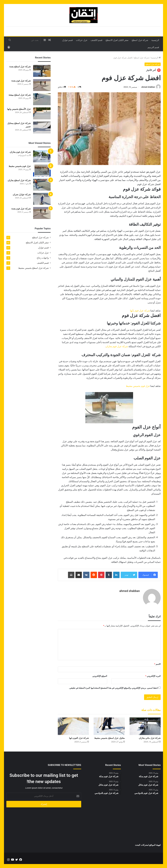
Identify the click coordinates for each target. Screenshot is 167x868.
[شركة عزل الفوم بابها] (73, 726)
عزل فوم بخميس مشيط (138, 386)
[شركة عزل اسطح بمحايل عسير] (42, 128)
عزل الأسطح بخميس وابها (19, 109)
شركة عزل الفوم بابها (79, 738)
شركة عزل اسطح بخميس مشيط (34, 268)
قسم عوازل (67, 40)
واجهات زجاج (43, 258)
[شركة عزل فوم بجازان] (42, 156)
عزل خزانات (82, 40)
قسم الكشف (96, 40)
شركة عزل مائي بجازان (150, 738)
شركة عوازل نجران (22, 194)
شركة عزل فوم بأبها (140, 311)
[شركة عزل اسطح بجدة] (42, 71)
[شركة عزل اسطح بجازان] (42, 185)
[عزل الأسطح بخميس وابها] (42, 113)
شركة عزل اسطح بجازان (19, 180)
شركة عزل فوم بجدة (21, 81)
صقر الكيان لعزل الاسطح (117, 40)
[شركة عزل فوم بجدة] (42, 85)
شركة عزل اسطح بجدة (20, 67)
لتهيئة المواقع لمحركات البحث (148, 845)
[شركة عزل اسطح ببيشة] (42, 99)
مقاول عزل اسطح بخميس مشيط (110, 738)
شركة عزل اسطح (140, 40)
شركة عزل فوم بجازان (117, 346)
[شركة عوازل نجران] (42, 199)
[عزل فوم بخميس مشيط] (42, 170)
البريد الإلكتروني (153, 676)
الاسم (157, 664)
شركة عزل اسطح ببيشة (20, 95)
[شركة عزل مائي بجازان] (145, 726)
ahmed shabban (148, 87)
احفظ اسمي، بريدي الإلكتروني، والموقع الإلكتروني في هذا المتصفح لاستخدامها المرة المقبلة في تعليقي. (113, 688)
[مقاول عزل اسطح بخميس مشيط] (109, 726)
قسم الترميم (153, 47)
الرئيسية (155, 40)
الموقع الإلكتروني (100, 676)
